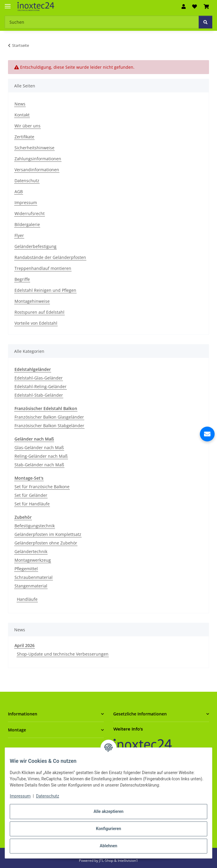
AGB (19, 192)
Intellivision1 (128, 860)
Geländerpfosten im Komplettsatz (48, 534)
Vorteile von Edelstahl (36, 323)
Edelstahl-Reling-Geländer (41, 386)
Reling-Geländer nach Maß (41, 456)
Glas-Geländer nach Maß (39, 447)
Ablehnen (108, 846)
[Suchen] (205, 22)
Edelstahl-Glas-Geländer (39, 378)
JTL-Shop (107, 860)
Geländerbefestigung (35, 246)
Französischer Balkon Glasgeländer (49, 417)
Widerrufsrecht (30, 213)
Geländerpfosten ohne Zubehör (46, 543)
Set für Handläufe (32, 504)
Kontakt (22, 115)
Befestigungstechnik (35, 526)
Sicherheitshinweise (34, 148)
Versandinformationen (37, 170)
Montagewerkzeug (33, 560)
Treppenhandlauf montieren (43, 268)
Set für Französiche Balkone (42, 487)
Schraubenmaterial (34, 577)
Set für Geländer (31, 495)
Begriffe (22, 279)
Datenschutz (48, 796)
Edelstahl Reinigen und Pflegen (45, 290)
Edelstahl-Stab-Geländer (39, 395)
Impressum (20, 796)
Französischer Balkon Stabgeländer (49, 426)
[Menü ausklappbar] (8, 4)
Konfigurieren (108, 829)
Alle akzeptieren (108, 811)
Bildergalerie (27, 224)
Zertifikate (24, 137)
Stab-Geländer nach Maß (39, 465)
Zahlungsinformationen (38, 159)
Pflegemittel (26, 569)
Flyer (19, 235)
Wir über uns (27, 126)
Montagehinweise (32, 301)
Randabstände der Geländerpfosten (50, 257)
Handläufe (27, 599)
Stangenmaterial (31, 586)
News (20, 104)
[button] (184, 7)
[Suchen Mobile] (102, 22)
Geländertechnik (31, 551)
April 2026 (25, 645)
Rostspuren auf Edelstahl (39, 312)
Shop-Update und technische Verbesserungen (63, 654)
